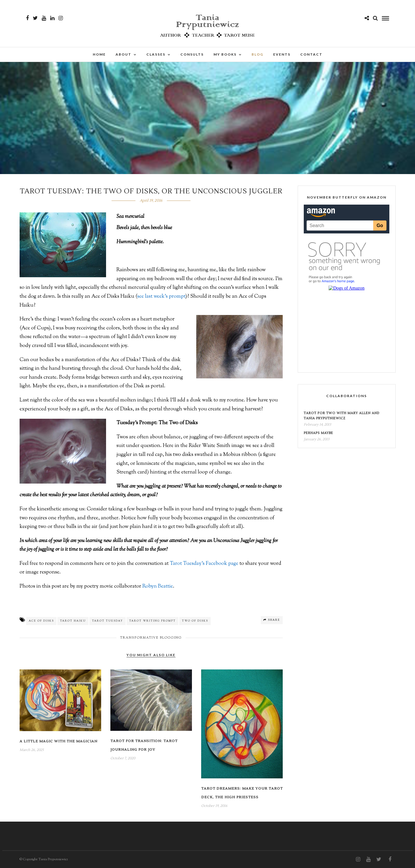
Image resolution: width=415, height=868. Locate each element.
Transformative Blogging (151, 638)
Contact (311, 54)
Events (282, 54)
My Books (225, 54)
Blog (258, 54)
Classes (156, 54)
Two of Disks (195, 621)
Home (99, 54)
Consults (192, 54)
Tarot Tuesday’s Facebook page (204, 564)
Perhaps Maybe (318, 433)
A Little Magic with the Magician (59, 741)
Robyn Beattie (158, 586)
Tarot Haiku (73, 621)
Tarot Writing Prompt (152, 621)
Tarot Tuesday (107, 621)
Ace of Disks (41, 621)
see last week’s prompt (161, 297)
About (123, 54)
